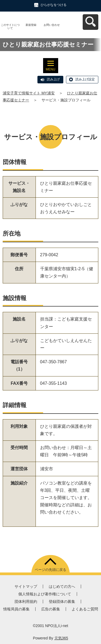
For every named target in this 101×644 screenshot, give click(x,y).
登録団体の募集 (62, 602)
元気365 (61, 638)
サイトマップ (26, 586)
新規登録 (31, 25)
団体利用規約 (26, 602)
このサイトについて (10, 26)
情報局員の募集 (16, 609)
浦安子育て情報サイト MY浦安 (29, 93)
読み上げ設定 (85, 79)
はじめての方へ (62, 586)
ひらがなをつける (54, 5)
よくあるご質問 (85, 609)
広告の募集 (51, 609)
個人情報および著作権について (45, 594)
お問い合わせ (52, 25)
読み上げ (53, 79)
